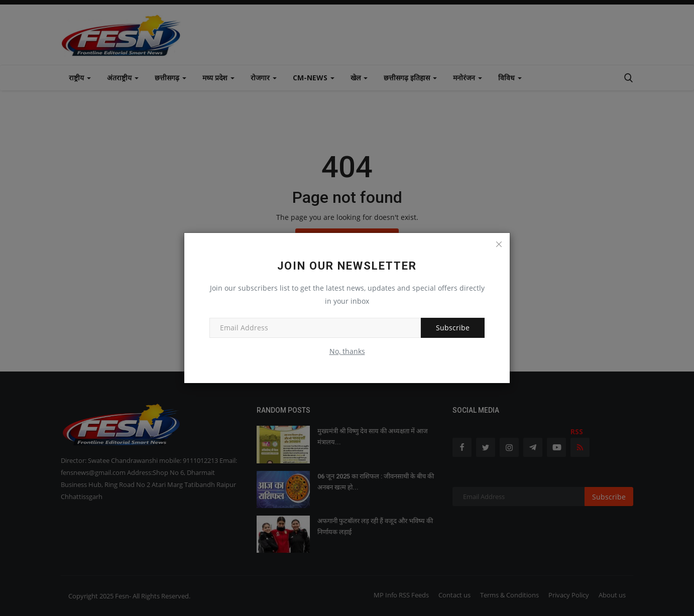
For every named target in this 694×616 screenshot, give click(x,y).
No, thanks (347, 351)
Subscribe (453, 328)
